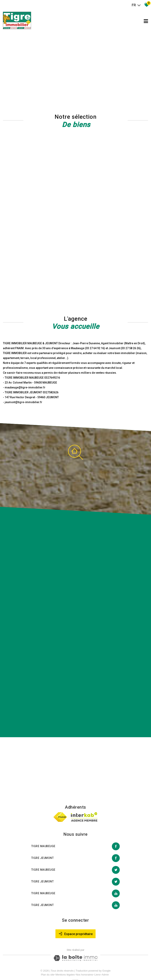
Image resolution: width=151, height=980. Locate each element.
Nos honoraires (85, 956)
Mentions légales (65, 956)
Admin (105, 956)
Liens (97, 956)
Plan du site (48, 956)
